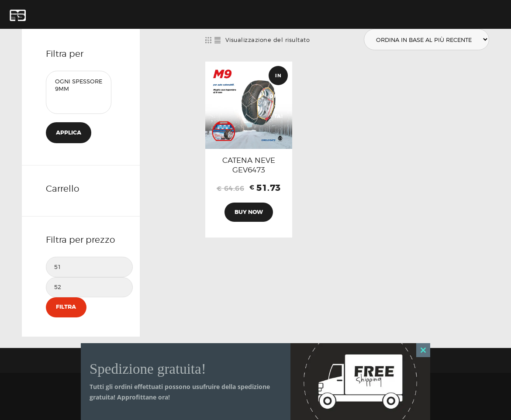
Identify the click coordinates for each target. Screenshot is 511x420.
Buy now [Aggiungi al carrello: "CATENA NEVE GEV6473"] (249, 212)
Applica (69, 133)
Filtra (66, 307)
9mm (79, 89)
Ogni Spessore (79, 81)
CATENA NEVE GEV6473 (249, 165)
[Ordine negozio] (426, 40)
